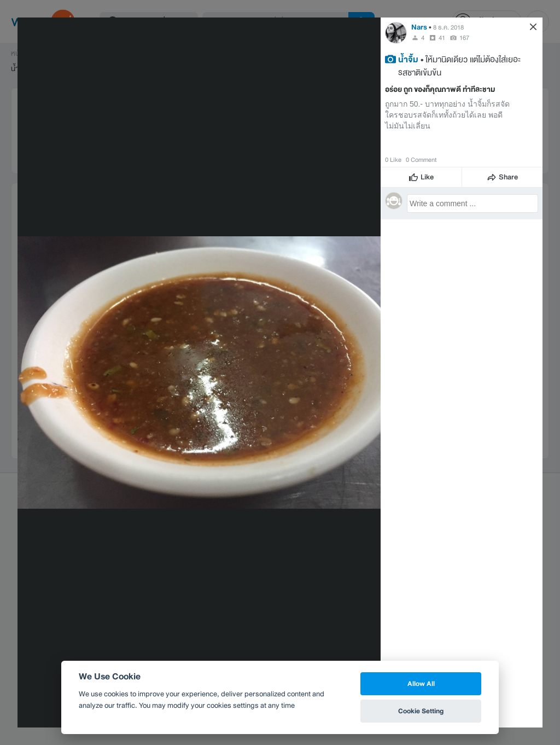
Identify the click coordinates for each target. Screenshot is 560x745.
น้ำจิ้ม (408, 59)
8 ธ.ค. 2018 (448, 27)
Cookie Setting (421, 711)
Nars (419, 27)
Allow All (421, 683)
